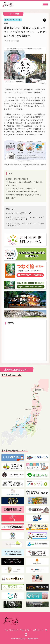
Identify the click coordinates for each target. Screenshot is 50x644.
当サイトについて (11, 630)
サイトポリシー (26, 630)
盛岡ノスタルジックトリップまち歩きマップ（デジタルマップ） (26, 218)
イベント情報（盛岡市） (18, 213)
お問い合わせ (38, 630)
